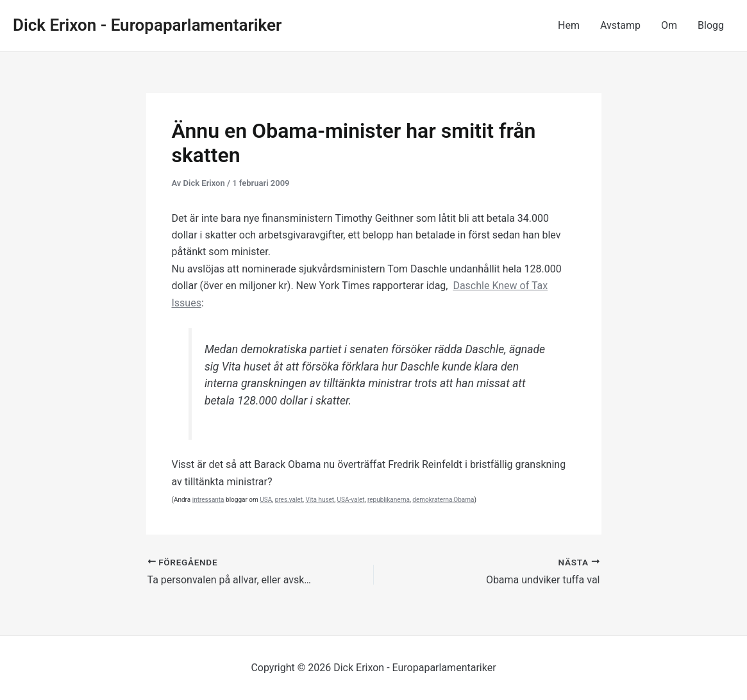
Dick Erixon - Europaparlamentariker (147, 25)
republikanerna (389, 500)
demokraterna (432, 500)
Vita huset (320, 500)
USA (266, 500)
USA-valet (351, 500)
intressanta (208, 500)
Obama (464, 500)
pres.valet (289, 500)
